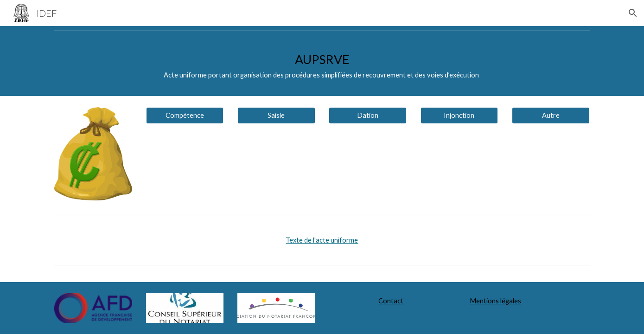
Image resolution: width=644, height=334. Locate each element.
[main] (322, 65)
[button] (633, 13)
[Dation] (368, 116)
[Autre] (551, 116)
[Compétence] (185, 116)
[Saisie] (276, 116)
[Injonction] (459, 116)
